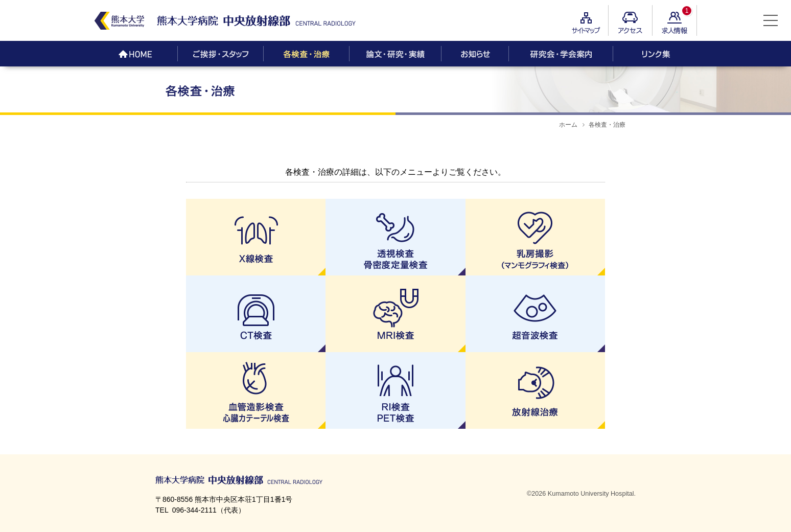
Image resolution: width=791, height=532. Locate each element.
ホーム (568, 125)
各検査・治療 (607, 125)
